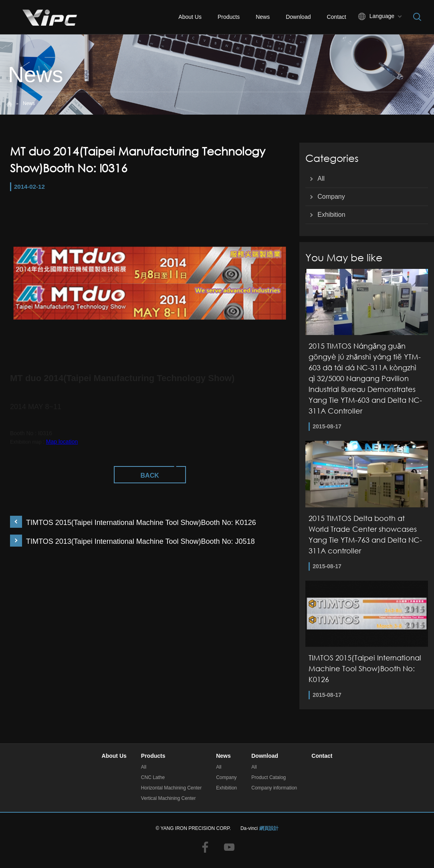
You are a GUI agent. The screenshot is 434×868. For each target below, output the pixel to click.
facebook (205, 847)
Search (417, 17)
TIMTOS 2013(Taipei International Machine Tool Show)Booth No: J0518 (140, 541)
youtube (229, 847)
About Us (190, 17)
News (263, 17)
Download (298, 17)
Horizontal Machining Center (171, 788)
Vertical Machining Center (169, 798)
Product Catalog (268, 777)
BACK (150, 475)
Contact (336, 17)
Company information (274, 788)
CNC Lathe (153, 777)
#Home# (9, 104)
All (321, 179)
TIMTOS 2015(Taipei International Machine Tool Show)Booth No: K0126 (141, 523)
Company (331, 197)
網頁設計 (269, 828)
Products (229, 17)
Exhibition (331, 215)
